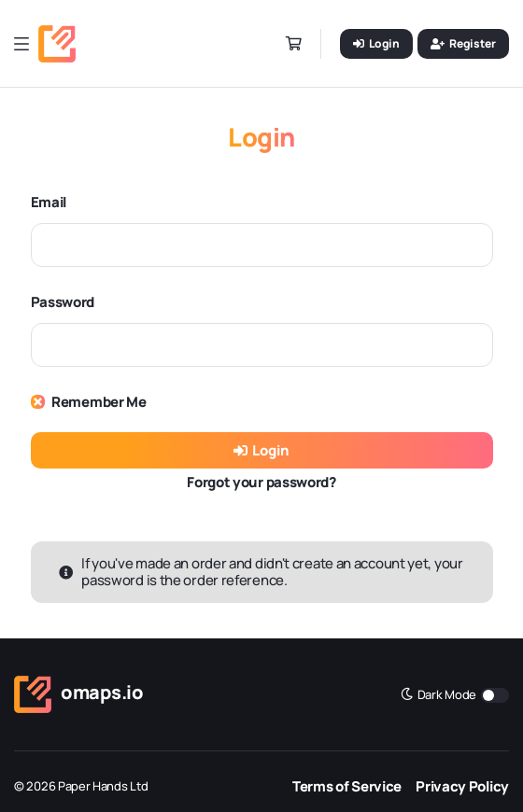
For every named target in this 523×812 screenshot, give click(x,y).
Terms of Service (347, 786)
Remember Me (99, 402)
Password (63, 302)
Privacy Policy (462, 786)
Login (261, 450)
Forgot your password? (261, 482)
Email (49, 202)
